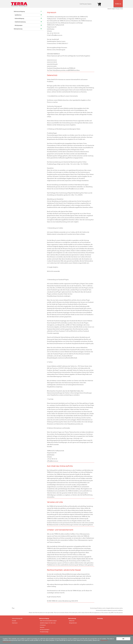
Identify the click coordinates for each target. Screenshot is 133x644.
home (122, 9)
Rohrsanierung (72, 618)
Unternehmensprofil (17, 618)
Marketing (100, 618)
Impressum (15, 623)
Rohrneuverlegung (44, 618)
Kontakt (14, 621)
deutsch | (110, 9)
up (13, 608)
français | (118, 9)
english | (114, 9)
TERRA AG (118, 5)
